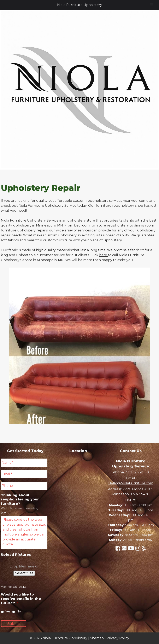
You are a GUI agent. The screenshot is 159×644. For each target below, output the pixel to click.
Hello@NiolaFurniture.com (131, 483)
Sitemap (97, 638)
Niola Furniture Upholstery (80, 5)
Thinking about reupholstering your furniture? (20, 500)
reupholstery (97, 201)
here (104, 255)
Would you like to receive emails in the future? (21, 599)
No (19, 611)
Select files (24, 573)
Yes (8, 611)
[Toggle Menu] (151, 5)
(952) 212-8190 (137, 472)
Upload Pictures (16, 555)
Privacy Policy (118, 638)
